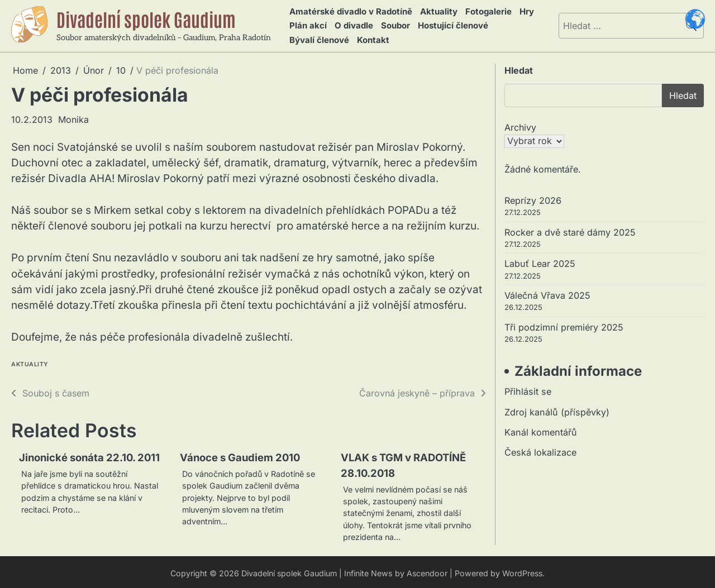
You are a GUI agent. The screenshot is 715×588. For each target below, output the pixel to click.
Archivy (520, 124)
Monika (73, 116)
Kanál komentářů (541, 429)
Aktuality (437, 11)
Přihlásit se (528, 389)
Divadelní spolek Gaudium (151, 17)
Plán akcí (306, 24)
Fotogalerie (485, 11)
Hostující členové (447, 24)
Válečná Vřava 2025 (547, 293)
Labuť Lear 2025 (540, 261)
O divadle (351, 24)
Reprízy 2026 (533, 197)
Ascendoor (427, 571)
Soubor (391, 24)
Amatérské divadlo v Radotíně (350, 11)
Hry (521, 11)
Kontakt (369, 37)
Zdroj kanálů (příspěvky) (557, 409)
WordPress (523, 571)
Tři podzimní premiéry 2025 (564, 324)
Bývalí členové (318, 37)
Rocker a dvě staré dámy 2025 (570, 229)
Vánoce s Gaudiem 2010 (242, 455)
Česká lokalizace (540, 450)
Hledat (519, 67)
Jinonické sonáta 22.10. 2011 (92, 455)
